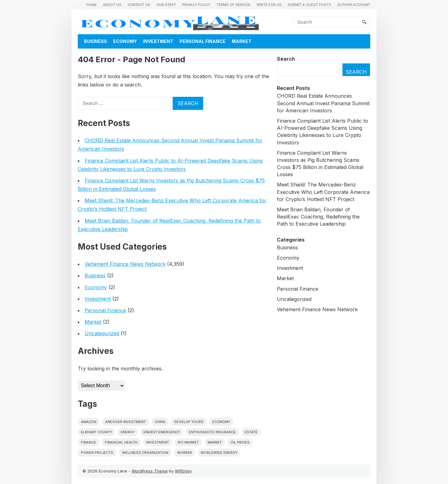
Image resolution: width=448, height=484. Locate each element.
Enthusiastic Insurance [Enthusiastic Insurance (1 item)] (212, 432)
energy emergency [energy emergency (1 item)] (162, 432)
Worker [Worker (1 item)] (184, 453)
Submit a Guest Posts (309, 5)
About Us (112, 5)
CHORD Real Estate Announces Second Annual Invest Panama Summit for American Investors (323, 103)
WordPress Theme (150, 471)
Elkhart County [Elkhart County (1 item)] (96, 432)
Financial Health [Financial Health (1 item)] (121, 442)
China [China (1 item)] (160, 422)
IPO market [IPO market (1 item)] (188, 442)
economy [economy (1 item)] (221, 422)
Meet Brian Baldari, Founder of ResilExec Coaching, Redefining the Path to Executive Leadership (318, 217)
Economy (125, 41)
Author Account (354, 5)
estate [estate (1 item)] (251, 432)
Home (91, 5)
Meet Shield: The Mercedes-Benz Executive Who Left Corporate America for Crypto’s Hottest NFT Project (323, 192)
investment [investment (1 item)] (158, 442)
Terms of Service (233, 5)
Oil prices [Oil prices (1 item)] (240, 442)
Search (286, 59)
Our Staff (166, 5)
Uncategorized (102, 333)
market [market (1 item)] (215, 442)
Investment (158, 41)
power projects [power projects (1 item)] (97, 453)
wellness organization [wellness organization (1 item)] (145, 453)
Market (242, 41)
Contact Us (139, 5)
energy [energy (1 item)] (128, 432)
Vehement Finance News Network (125, 264)
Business (96, 41)
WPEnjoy (183, 471)
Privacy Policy (196, 5)
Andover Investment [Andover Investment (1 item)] (126, 422)
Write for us (269, 5)
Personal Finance (203, 41)
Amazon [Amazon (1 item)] (89, 422)
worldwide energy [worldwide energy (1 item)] (219, 453)
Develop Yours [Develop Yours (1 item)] (189, 422)
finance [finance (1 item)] (89, 442)
